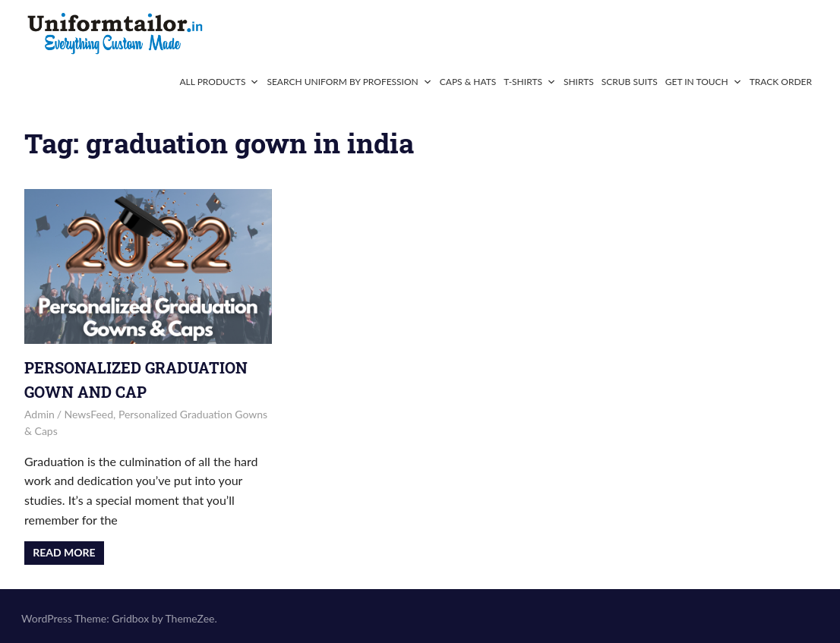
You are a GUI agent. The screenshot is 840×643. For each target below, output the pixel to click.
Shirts (579, 82)
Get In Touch (704, 82)
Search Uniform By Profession (349, 82)
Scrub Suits (630, 82)
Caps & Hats (468, 82)
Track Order (781, 82)
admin (39, 414)
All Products (219, 82)
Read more (64, 552)
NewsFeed (89, 414)
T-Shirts (530, 82)
